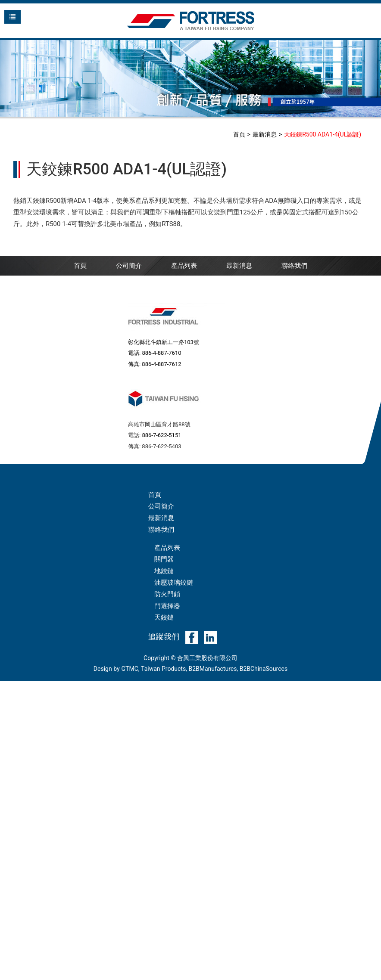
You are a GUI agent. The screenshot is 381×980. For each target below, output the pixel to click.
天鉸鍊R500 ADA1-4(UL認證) (323, 134)
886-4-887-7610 (161, 353)
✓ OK (147, 974)
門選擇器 (167, 606)
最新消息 (265, 134)
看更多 (13, 791)
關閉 (6, 686)
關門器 (164, 559)
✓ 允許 (9, 710)
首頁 (239, 134)
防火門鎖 (167, 594)
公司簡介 (129, 266)
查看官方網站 (46, 791)
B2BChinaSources (264, 669)
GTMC (130, 669)
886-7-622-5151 (161, 435)
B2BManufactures (212, 669)
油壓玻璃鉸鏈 (174, 583)
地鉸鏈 (164, 571)
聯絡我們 (294, 266)
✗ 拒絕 (9, 721)
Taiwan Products (163, 669)
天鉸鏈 (164, 617)
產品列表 (184, 266)
